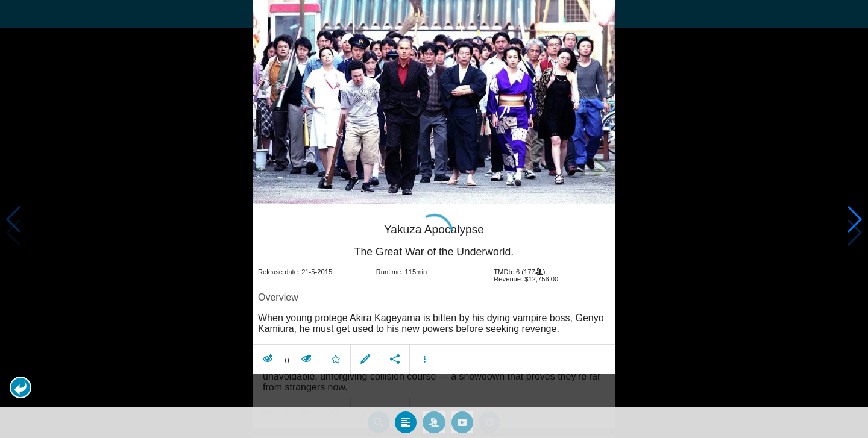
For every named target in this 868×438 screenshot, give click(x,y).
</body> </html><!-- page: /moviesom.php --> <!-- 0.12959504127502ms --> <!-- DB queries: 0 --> (434, 219)
